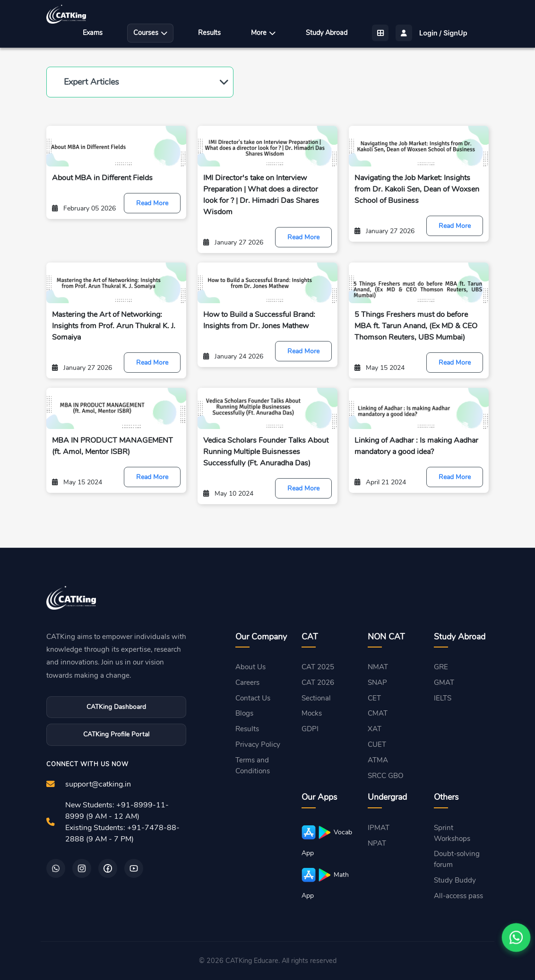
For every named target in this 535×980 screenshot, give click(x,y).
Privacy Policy (258, 744)
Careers (247, 682)
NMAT (378, 667)
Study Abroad (327, 33)
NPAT (377, 843)
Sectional (316, 698)
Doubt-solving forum (457, 859)
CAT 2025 (318, 667)
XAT (375, 729)
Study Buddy (455, 880)
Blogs (244, 713)
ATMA (378, 760)
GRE (441, 667)
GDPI (310, 729)
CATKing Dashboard (116, 707)
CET (374, 698)
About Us (250, 667)
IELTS (443, 698)
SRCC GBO (386, 776)
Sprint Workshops (452, 833)
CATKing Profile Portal (116, 734)
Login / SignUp (443, 33)
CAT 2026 (318, 682)
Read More (152, 203)
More (263, 33)
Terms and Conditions (253, 766)
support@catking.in (98, 784)
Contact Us (253, 698)
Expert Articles (91, 82)
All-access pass (458, 896)
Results (209, 33)
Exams (93, 33)
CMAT (378, 713)
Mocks (312, 713)
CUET (377, 744)
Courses (150, 33)
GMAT (444, 682)
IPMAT (379, 828)
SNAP (377, 682)
